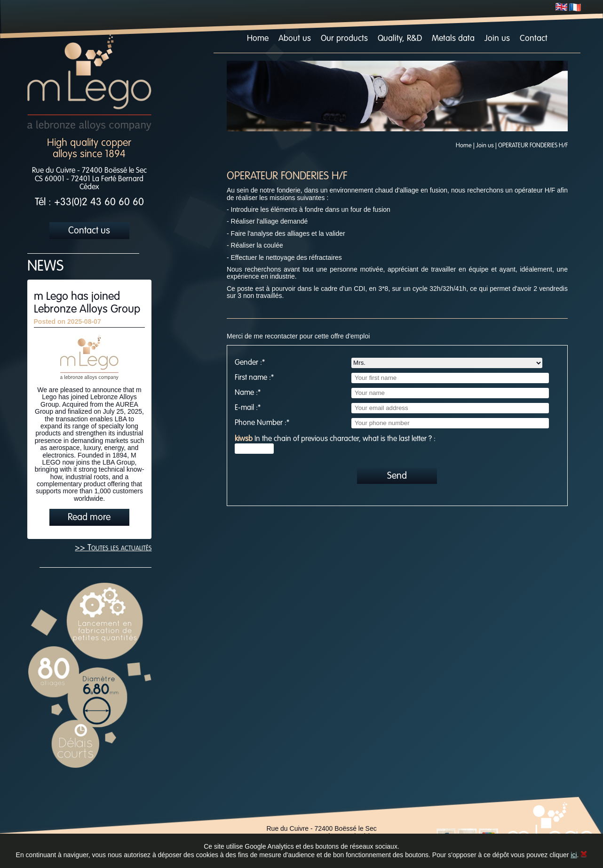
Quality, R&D (400, 39)
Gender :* (250, 363)
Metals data (453, 39)
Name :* (248, 393)
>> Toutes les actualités (113, 548)
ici (574, 855)
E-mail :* (248, 408)
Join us (497, 39)
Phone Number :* (262, 423)
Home (258, 39)
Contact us (89, 231)
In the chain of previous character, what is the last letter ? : (335, 439)
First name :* (254, 378)
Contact (534, 39)
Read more (89, 518)
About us (295, 39)
